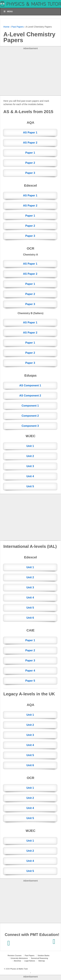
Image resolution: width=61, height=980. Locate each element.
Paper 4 (30, 671)
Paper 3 (30, 173)
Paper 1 (30, 153)
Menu (8, 12)
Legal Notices (30, 961)
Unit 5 (30, 486)
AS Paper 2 (30, 143)
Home (6, 27)
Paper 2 (30, 163)
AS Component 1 (30, 385)
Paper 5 (30, 681)
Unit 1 (30, 446)
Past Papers (18, 27)
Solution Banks (44, 955)
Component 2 (30, 416)
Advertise (17, 961)
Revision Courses (14, 955)
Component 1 (30, 406)
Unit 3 (30, 466)
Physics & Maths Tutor (19, 969)
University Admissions (19, 958)
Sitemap (42, 961)
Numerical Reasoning (40, 958)
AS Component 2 (30, 396)
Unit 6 (30, 618)
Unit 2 (30, 456)
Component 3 (30, 426)
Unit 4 (30, 476)
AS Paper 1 (30, 133)
